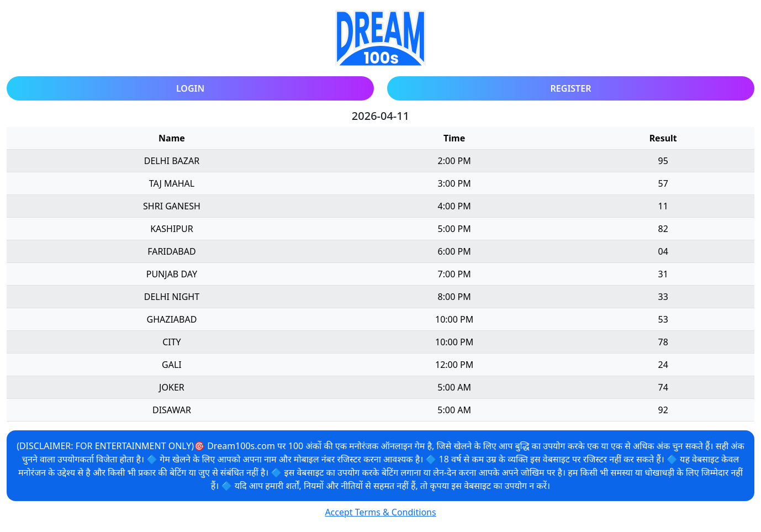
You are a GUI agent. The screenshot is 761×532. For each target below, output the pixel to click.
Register (571, 88)
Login (190, 88)
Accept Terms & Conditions (380, 512)
